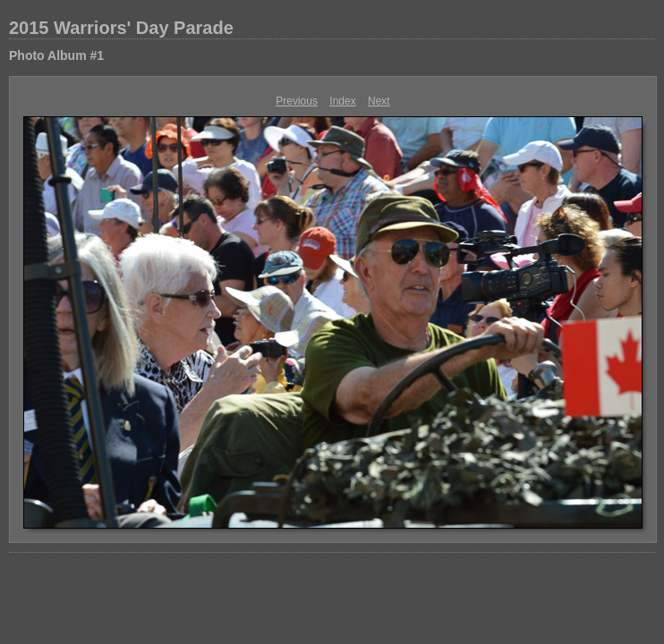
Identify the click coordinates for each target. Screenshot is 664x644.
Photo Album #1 (56, 55)
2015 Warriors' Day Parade (121, 28)
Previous (297, 101)
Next (379, 101)
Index (342, 101)
